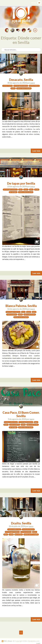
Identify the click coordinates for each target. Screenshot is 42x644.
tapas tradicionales (30, 314)
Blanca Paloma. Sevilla (21, 306)
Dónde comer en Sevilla (24, 88)
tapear (26, 190)
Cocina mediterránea (11, 422)
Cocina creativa (8, 86)
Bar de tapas (13, 192)
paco (33, 83)
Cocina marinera (26, 532)
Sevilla (13, 88)
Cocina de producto (28, 529)
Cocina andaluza (34, 86)
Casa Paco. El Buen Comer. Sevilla (21, 414)
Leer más (36, 151)
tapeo (31, 190)
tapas (21, 190)
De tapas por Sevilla (21, 183)
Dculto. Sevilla (21, 523)
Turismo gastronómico (21, 86)
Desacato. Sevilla (21, 80)
